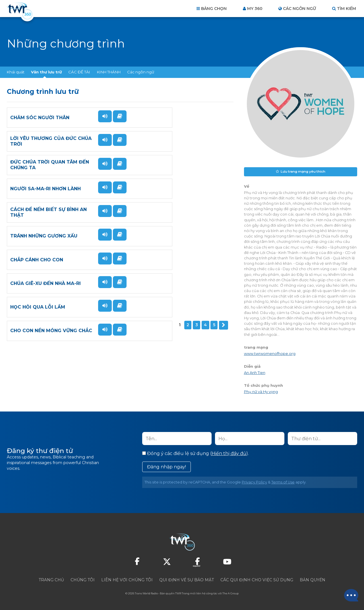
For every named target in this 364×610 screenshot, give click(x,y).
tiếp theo (54, 299)
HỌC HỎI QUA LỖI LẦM (38, 275)
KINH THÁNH (109, 72)
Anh (254, 372)
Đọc (99, 130)
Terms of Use (283, 482)
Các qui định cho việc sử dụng (257, 580)
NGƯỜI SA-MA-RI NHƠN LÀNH (160, 162)
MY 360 (255, 9)
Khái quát (16, 72)
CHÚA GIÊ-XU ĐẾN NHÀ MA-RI (160, 237)
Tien (261, 372)
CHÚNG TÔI (83, 580)
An (247, 372)
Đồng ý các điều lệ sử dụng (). (196, 453)
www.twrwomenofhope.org (270, 353)
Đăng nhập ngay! (167, 467)
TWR (178, 593)
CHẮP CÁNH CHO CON (37, 237)
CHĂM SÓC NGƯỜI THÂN (40, 124)
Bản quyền (313, 580)
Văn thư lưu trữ (46, 72)
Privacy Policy (254, 482)
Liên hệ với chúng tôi (127, 580)
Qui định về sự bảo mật (187, 580)
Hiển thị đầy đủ (229, 453)
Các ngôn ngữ (141, 72)
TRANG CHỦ (51, 580)
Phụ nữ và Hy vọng (261, 391)
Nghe (100, 116)
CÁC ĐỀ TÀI (79, 72)
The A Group (230, 593)
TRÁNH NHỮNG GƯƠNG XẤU (159, 199)
